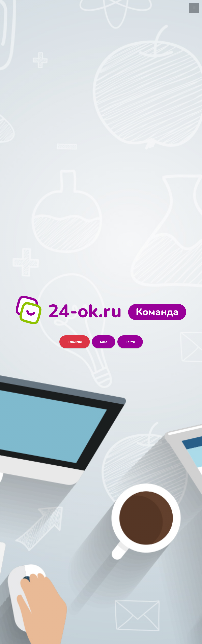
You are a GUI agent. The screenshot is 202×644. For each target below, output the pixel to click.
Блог (104, 342)
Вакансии (75, 342)
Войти (130, 342)
